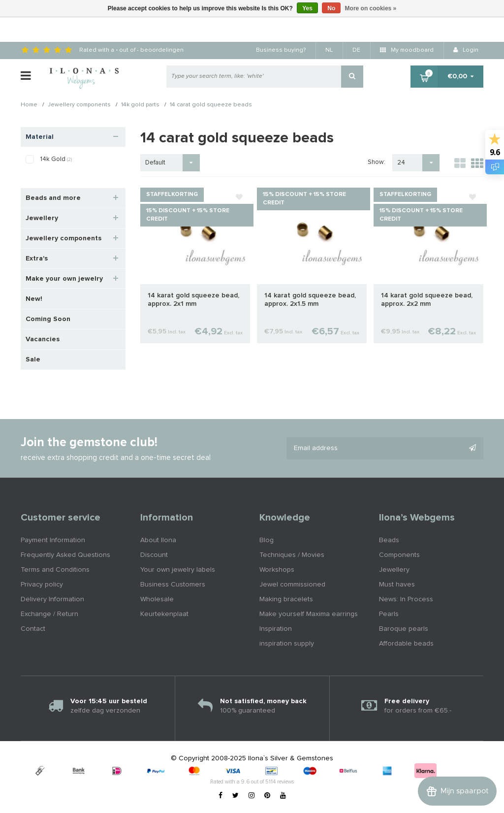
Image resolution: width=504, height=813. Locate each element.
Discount (154, 555)
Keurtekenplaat (164, 614)
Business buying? (281, 50)
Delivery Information (52, 599)
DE (356, 50)
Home (29, 105)
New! (34, 299)
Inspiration (276, 629)
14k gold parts (140, 105)
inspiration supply (287, 644)
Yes (307, 8)
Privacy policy (42, 585)
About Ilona (158, 540)
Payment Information (53, 540)
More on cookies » (371, 8)
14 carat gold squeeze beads (211, 105)
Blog (267, 540)
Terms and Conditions (55, 570)
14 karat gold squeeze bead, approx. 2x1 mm (193, 300)
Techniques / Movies (292, 555)
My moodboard (407, 50)
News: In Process (406, 599)
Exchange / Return (49, 614)
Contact (33, 629)
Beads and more (53, 198)
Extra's (37, 259)
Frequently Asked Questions (65, 555)
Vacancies (43, 339)
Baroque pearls (404, 629)
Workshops (277, 570)
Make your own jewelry (64, 279)
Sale (33, 359)
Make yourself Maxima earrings (309, 614)
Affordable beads (406, 644)
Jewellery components (79, 105)
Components (399, 555)
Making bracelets (286, 599)
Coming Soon (48, 319)
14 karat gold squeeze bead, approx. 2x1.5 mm (310, 300)
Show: (377, 162)
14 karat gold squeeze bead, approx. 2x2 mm (427, 300)
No (331, 8)
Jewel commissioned (292, 585)
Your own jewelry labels (178, 570)
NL (329, 50)
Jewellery (42, 218)
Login (466, 50)
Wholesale (157, 599)
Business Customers (173, 585)
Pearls (389, 614)
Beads (389, 540)
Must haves (397, 585)
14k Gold (56, 159)
